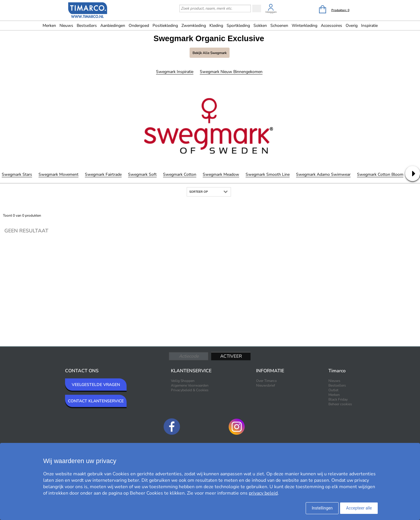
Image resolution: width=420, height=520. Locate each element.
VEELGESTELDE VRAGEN (96, 385)
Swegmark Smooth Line (268, 174)
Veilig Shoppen (183, 381)
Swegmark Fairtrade (103, 174)
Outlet (333, 390)
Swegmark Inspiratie (175, 72)
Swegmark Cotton (180, 174)
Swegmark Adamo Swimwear (323, 174)
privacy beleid (263, 493)
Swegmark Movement (58, 174)
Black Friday (338, 399)
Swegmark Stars (17, 174)
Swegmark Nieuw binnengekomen (231, 72)
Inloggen (271, 12)
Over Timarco (266, 381)
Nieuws (66, 26)
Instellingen (322, 508)
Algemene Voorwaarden (190, 385)
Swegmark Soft (142, 174)
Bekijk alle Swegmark (210, 53)
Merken (49, 26)
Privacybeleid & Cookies (190, 390)
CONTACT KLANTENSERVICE (96, 401)
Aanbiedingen (113, 26)
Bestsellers (87, 26)
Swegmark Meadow (221, 174)
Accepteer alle (359, 508)
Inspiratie (369, 26)
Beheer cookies (340, 404)
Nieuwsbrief (266, 385)
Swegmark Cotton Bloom (380, 174)
